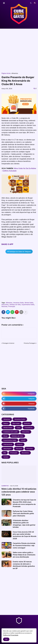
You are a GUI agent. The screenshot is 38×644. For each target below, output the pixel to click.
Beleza (6, 423)
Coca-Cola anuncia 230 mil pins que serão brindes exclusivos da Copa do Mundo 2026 (25, 535)
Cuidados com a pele (11, 432)
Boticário (27, 423)
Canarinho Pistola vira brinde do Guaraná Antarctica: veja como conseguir (24, 545)
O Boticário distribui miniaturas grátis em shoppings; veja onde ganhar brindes (24, 524)
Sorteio (6, 457)
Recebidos (25, 453)
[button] (4, 3)
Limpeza (20, 444)
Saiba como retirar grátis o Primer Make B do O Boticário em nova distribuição (24, 555)
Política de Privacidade (11, 635)
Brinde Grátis (29, 303)
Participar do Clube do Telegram (19, 252)
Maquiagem (7, 449)
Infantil (23, 440)
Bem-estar (16, 423)
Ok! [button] (6, 639)
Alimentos (15, 73)
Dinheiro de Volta (15, 305)
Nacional (4, 306)
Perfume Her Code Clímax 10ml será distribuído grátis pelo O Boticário (23, 513)
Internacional (8, 444)
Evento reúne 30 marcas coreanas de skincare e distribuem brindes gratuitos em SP (24, 565)
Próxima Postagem (30, 343)
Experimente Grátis (28, 305)
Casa (18, 428)
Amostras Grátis (18, 303)
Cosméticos (29, 428)
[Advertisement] (19, 50)
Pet (5, 453)
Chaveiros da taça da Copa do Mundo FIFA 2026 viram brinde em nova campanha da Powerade (24, 503)
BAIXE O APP (7, 244)
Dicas (5, 436)
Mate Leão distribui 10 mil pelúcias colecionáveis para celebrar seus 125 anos (19, 492)
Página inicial (6, 73)
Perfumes (30, 449)
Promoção (12, 306)
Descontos (5, 305)
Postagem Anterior (8, 343)
